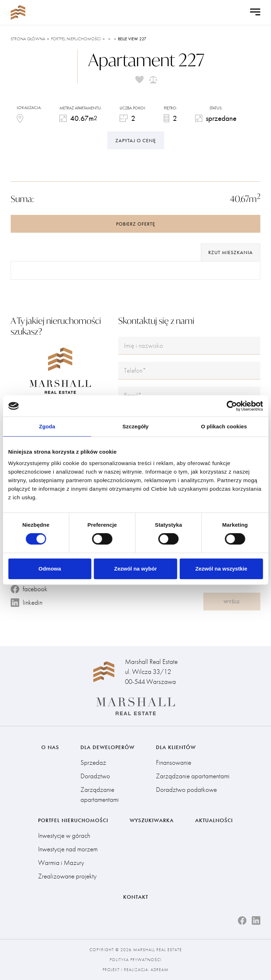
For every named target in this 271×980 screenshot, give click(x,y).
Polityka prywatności (136, 960)
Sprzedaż (93, 762)
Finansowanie (174, 762)
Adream (160, 970)
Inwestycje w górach (64, 835)
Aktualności (214, 820)
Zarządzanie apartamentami (100, 795)
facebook (29, 589)
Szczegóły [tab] (135, 426)
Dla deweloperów (108, 747)
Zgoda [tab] (47, 426)
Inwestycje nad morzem (68, 849)
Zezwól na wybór (136, 569)
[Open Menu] (255, 12)
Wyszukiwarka (152, 820)
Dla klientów (176, 747)
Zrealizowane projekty (67, 876)
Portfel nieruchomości (76, 39)
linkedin (27, 602)
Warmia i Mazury (61, 863)
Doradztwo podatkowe (186, 790)
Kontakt (136, 897)
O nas (50, 747)
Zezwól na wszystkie (221, 569)
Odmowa (50, 569)
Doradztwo (95, 776)
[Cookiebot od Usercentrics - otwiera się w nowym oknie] (232, 406)
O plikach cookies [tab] (224, 426)
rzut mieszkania (231, 252)
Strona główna (28, 39)
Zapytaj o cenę (136, 140)
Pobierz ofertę (136, 224)
